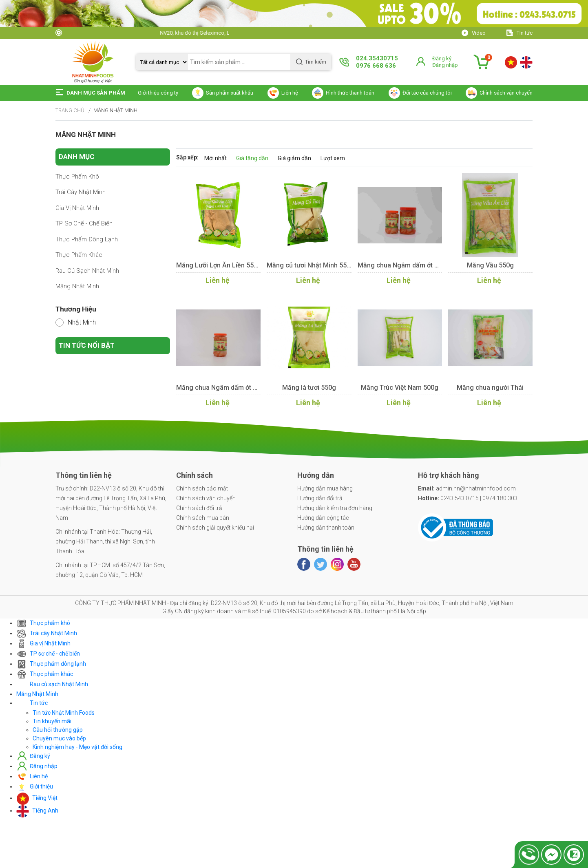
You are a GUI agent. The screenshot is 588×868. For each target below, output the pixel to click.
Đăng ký (442, 59)
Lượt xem (333, 158)
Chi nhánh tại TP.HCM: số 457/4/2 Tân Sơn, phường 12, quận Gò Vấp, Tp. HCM (110, 570)
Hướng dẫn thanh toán (326, 528)
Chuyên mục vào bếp (59, 738)
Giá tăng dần (252, 158)
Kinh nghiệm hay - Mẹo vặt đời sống (77, 747)
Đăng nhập (445, 65)
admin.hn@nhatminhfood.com (467, 488)
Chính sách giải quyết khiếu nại (215, 528)
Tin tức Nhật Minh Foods (64, 713)
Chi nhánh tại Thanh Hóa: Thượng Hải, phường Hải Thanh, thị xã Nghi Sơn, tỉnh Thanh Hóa (105, 541)
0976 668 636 (376, 66)
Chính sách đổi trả (199, 508)
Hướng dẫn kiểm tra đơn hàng (335, 508)
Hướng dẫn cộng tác (323, 518)
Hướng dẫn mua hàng (325, 488)
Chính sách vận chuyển (206, 498)
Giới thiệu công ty (158, 93)
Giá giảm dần (294, 158)
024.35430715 (377, 58)
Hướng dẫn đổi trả (320, 498)
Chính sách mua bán (203, 518)
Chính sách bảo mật (202, 488)
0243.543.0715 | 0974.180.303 (468, 498)
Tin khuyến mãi (52, 721)
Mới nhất (216, 158)
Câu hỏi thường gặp (58, 730)
